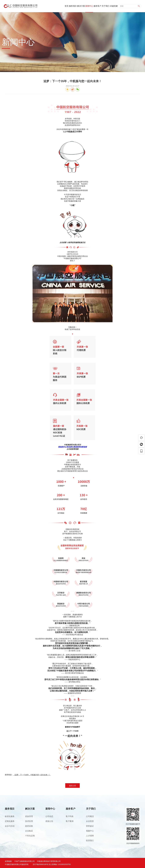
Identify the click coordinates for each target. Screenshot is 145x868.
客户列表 (70, 816)
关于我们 (106, 6)
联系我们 (90, 841)
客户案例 (70, 821)
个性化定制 (30, 836)
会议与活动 (10, 826)
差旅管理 (29, 816)
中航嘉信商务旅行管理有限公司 (49, 861)
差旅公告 (49, 821)
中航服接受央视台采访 (72, 445)
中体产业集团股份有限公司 (25, 861)
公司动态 (49, 816)
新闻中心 (89, 6)
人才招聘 (90, 836)
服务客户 (97, 6)
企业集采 (29, 831)
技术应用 (29, 821)
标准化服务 (10, 816)
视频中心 (90, 831)
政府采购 (29, 826)
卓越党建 (114, 6)
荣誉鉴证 (90, 826)
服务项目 (73, 6)
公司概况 (90, 816)
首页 (67, 6)
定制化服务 (10, 821)
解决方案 (81, 6)
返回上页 (72, 786)
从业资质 (90, 821)
